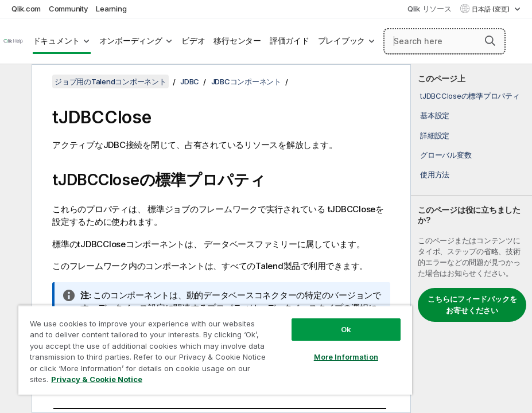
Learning (111, 9)
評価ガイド (290, 41)
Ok (346, 329)
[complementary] (471, 239)
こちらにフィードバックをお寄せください (472, 305)
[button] (490, 41)
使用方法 (435, 174)
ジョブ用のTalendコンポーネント (110, 81)
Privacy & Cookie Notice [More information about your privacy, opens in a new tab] (97, 379)
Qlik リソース (430, 9)
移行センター (237, 41)
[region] (215, 350)
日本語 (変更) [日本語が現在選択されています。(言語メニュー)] (492, 9)
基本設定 (435, 115)
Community (69, 9)
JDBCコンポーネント (246, 81)
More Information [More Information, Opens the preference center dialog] (346, 357)
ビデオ (193, 41)
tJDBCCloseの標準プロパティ (470, 96)
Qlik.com (26, 9)
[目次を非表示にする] (14, 82)
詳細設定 (435, 135)
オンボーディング (131, 41)
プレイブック (342, 41)
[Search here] (444, 41)
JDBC (190, 81)
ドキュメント (57, 41)
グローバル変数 (446, 155)
